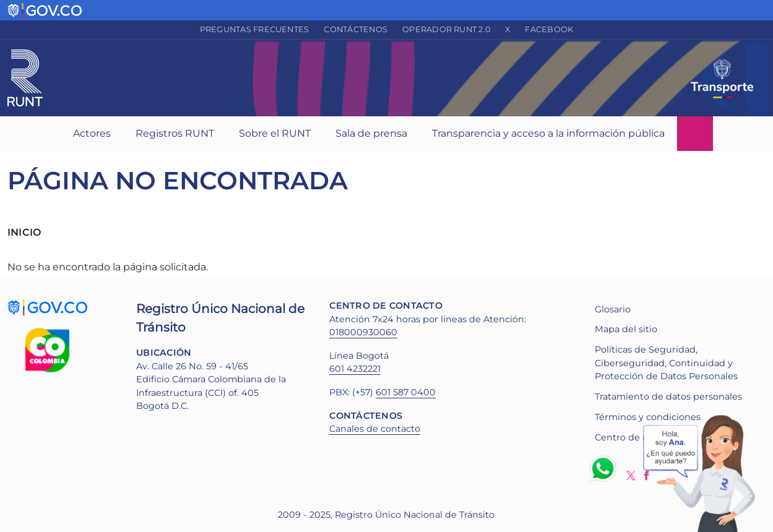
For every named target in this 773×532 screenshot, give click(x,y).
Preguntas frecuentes (255, 29)
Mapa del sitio (626, 329)
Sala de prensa (371, 133)
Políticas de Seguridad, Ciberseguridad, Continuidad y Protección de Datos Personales (666, 363)
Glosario (613, 309)
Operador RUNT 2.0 (446, 29)
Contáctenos (356, 29)
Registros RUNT (175, 133)
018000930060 (363, 332)
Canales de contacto (375, 429)
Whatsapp (605, 468)
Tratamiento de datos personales (668, 397)
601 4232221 (355, 369)
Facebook (549, 29)
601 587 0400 (406, 392)
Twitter (631, 475)
